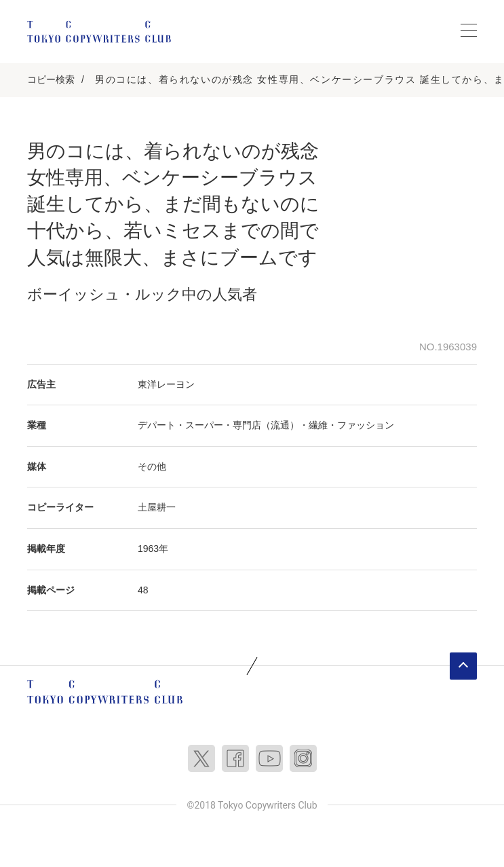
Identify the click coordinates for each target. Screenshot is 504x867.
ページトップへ (463, 666)
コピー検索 (51, 79)
